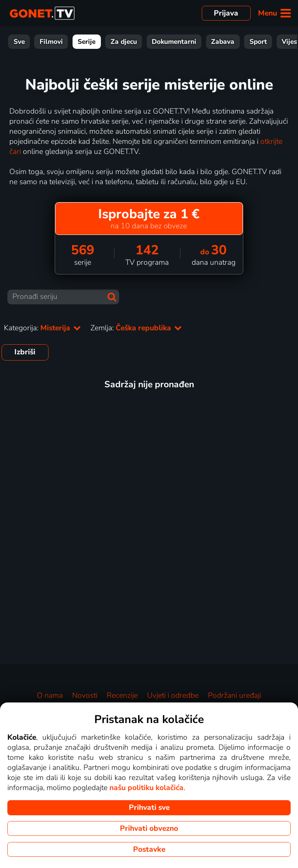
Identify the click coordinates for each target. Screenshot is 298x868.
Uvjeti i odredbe (173, 695)
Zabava (223, 42)
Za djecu (124, 42)
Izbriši (25, 352)
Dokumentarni (174, 42)
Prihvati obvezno (149, 828)
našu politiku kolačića (146, 788)
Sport (258, 42)
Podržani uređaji (235, 695)
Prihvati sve (149, 808)
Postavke (149, 849)
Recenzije (122, 695)
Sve (19, 42)
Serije (87, 42)
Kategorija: (42, 328)
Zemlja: (136, 328)
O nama (50, 695)
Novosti (85, 695)
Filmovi (51, 42)
